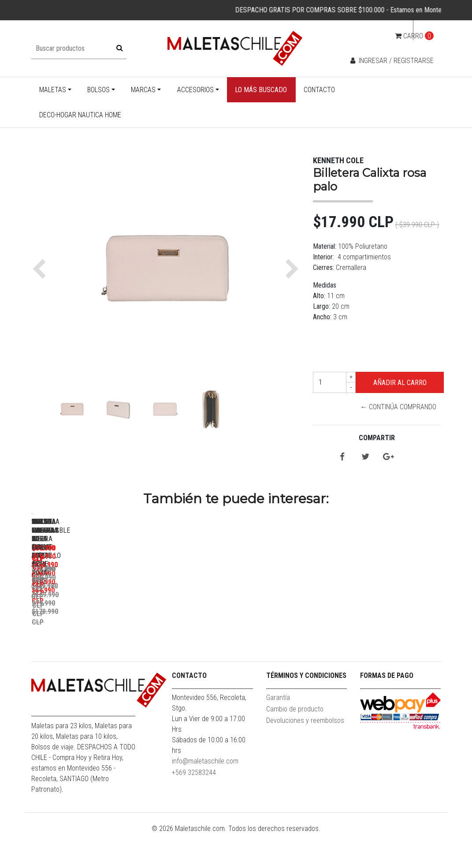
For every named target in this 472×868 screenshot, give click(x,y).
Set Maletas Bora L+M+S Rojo (216, 638)
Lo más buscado (261, 90)
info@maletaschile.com (205, 795)
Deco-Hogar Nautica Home (80, 115)
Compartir (377, 438)
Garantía (278, 731)
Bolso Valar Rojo (340, 638)
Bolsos (98, 90)
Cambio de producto (295, 743)
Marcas (143, 90)
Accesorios (195, 90)
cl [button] (424, 30)
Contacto (319, 90)
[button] (41, 269)
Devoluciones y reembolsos (305, 754)
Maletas (53, 90)
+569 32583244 (194, 806)
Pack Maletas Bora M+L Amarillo (93, 638)
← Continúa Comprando (398, 407)
